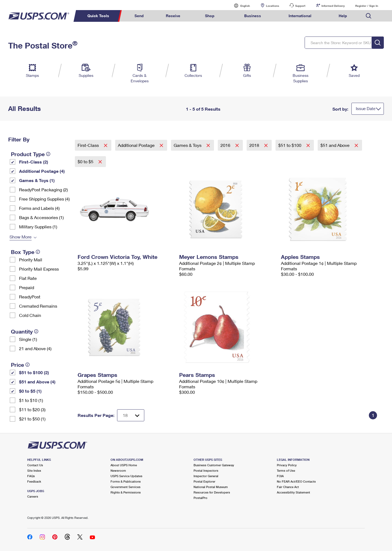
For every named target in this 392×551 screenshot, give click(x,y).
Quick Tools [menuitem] (98, 16)
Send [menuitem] (139, 16)
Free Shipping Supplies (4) (44, 199)
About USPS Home (124, 465)
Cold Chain (30, 315)
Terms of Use (286, 470)
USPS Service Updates (126, 476)
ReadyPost (30, 297)
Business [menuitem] (253, 16)
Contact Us (35, 465)
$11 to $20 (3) (32, 409)
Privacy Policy (287, 465)
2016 (226, 145)
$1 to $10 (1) (31, 400)
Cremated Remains (38, 306)
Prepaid (27, 287)
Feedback (34, 481)
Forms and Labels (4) (39, 208)
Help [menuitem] (343, 16)
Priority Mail (31, 260)
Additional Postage (137, 145)
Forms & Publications (126, 481)
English (240, 6)
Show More (21, 237)
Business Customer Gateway (214, 465)
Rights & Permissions (126, 492)
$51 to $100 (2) (34, 372)
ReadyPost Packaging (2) (43, 190)
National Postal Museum (211, 487)
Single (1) (28, 339)
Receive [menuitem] (173, 16)
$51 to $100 (290, 145)
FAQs (31, 476)
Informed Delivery (333, 6)
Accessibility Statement (293, 492)
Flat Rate (28, 278)
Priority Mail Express (39, 269)
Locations (272, 6)
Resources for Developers (212, 492)
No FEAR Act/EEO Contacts (296, 481)
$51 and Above (336, 145)
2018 (255, 145)
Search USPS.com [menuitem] (369, 16)
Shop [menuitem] (210, 16)
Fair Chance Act (288, 487)
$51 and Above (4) (37, 382)
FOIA (280, 476)
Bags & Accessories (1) (41, 217)
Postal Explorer (204, 481)
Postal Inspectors (206, 470)
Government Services (125, 487)
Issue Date (366, 108)
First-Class (89, 145)
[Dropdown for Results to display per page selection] (131, 415)
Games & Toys (188, 145)
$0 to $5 (86, 161)
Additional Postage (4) (42, 171)
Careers (33, 496)
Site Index (34, 470)
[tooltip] (48, 154)
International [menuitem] (300, 16)
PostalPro (200, 498)
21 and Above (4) (35, 348)
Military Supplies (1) (38, 227)
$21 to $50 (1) (32, 419)
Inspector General (206, 476)
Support (300, 6)
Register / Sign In (367, 6)
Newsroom (118, 470)
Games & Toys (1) (37, 180)
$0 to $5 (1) (30, 391)
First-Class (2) (34, 162)
